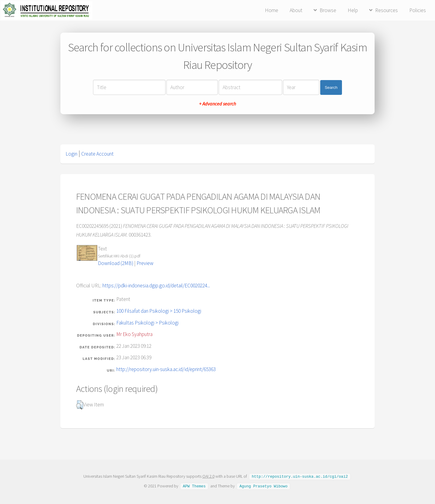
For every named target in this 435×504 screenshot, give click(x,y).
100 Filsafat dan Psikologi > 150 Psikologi (159, 311)
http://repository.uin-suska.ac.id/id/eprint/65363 (166, 369)
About (296, 10)
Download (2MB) (116, 263)
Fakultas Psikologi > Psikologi (147, 323)
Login (71, 154)
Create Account (97, 154)
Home (272, 10)
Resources (387, 10)
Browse (328, 10)
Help (353, 10)
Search (331, 87)
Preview (145, 263)
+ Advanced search (217, 104)
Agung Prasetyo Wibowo (264, 486)
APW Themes (194, 486)
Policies (418, 10)
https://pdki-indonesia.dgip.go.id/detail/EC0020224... (156, 286)
